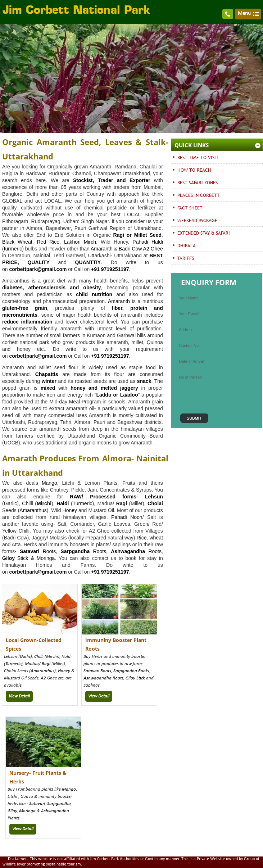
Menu (244, 13)
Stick (140, 678)
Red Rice (48, 242)
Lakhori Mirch (80, 242)
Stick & (26, 558)
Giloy (8, 558)
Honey (70, 510)
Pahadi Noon (127, 517)
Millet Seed (148, 235)
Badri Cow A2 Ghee (141, 249)
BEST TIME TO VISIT (198, 157)
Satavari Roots (97, 671)
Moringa (46, 558)
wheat (156, 538)
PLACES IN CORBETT (199, 195)
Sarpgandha (59, 804)
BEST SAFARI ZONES (198, 182)
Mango (49, 483)
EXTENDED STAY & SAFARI (204, 233)
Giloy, (13, 811)
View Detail (19, 696)
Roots (38, 551)
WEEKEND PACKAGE (197, 220)
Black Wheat (17, 242)
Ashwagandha (128, 551)
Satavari (37, 804)
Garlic (11, 503)
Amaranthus (33, 510)
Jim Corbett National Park (76, 11)
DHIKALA (187, 245)
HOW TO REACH (194, 170)
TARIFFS (186, 258)
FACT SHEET (190, 208)
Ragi (46, 664)
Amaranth (102, 249)
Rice (141, 538)
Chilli (27, 503)
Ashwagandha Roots (103, 678)
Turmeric (83, 503)
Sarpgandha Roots (131, 671)
